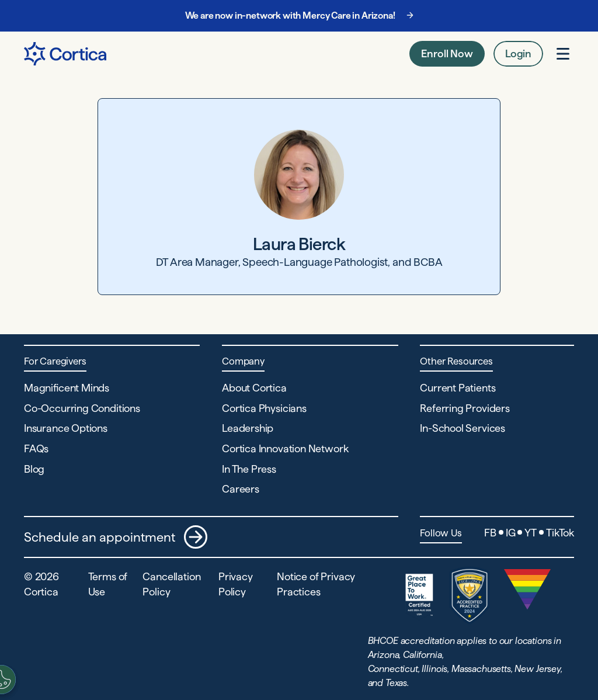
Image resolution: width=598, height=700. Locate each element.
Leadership (248, 428)
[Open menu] (563, 54)
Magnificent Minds (67, 388)
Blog (34, 469)
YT (531, 533)
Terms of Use (108, 584)
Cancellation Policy (171, 584)
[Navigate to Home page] (65, 54)
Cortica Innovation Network (285, 448)
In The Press (249, 469)
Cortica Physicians (264, 408)
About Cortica (254, 388)
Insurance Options (66, 428)
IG (511, 533)
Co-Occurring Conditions (82, 408)
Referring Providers (465, 408)
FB (490, 533)
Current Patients (458, 388)
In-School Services (463, 428)
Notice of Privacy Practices (316, 584)
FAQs (36, 448)
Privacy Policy (236, 584)
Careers (241, 489)
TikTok (560, 533)
